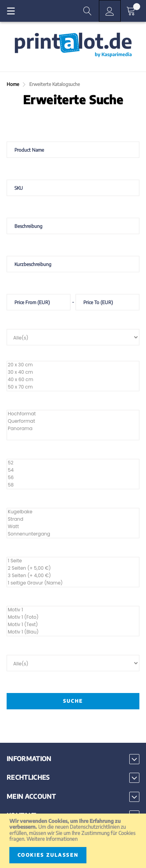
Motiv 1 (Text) (73, 625)
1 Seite (73, 561)
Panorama (73, 429)
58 (73, 485)
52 (73, 463)
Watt (73, 527)
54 (73, 470)
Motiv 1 (73, 610)
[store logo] (73, 45)
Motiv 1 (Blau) (73, 632)
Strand (73, 519)
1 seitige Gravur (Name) (73, 583)
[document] (73, 841)
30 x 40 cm (73, 372)
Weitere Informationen (52, 839)
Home (13, 84)
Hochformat (73, 414)
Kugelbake (73, 512)
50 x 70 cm (73, 387)
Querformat (73, 421)
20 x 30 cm (73, 365)
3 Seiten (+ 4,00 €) (73, 576)
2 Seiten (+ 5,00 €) (73, 568)
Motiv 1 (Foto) (73, 617)
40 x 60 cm (73, 380)
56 (73, 478)
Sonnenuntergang (73, 534)
